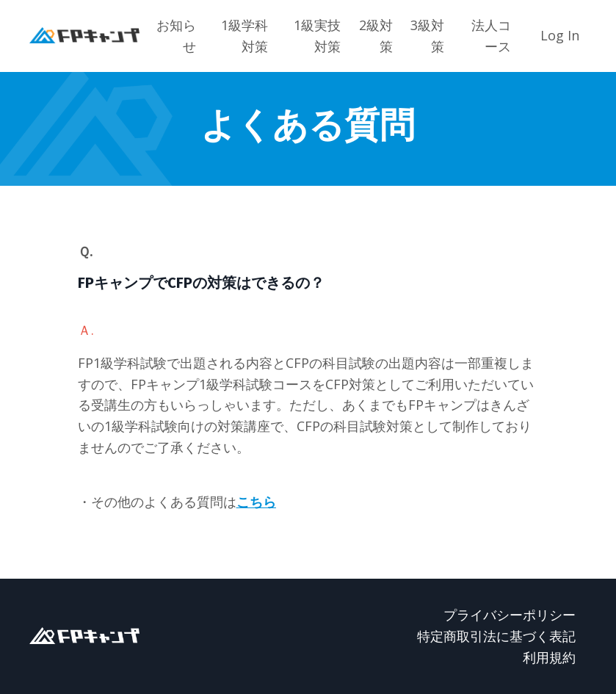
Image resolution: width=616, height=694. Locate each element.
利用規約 (549, 657)
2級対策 (376, 36)
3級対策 (427, 36)
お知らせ (176, 36)
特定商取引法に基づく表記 (496, 636)
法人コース (491, 36)
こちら (256, 502)
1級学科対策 (244, 36)
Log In (560, 35)
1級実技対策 (317, 36)
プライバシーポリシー (510, 615)
